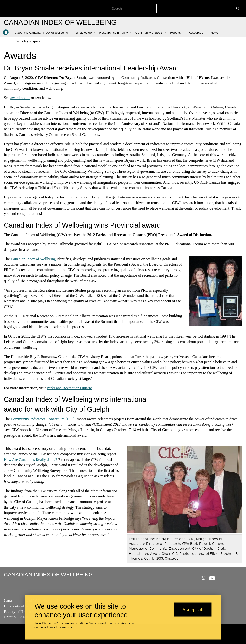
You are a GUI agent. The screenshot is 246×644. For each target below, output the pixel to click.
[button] (44, 33)
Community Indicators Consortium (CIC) (43, 419)
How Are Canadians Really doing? (31, 459)
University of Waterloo (22, 606)
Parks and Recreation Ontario (69, 388)
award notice (20, 98)
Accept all (193, 609)
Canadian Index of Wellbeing (33, 259)
